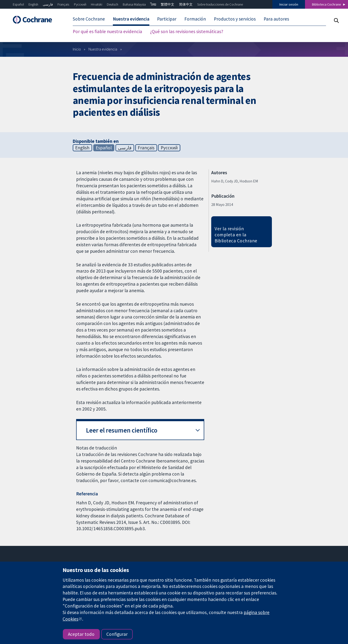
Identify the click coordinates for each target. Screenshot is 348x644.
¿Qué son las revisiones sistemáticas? (187, 31)
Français (63, 4)
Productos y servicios (235, 19)
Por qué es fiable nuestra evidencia (107, 31)
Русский (80, 4)
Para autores (276, 19)
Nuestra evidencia (131, 19)
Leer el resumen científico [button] (122, 430)
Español (18, 4)
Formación (195, 19)
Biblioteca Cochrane (326, 4)
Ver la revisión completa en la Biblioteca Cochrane (236, 235)
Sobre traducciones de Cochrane (220, 4)
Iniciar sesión (289, 4)
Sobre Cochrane (89, 19)
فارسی (48, 4)
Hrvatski (97, 4)
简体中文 (186, 4)
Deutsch (112, 4)
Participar (167, 19)
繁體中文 (167, 4)
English (33, 4)
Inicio (77, 49)
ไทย (153, 4)
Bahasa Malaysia (134, 4)
